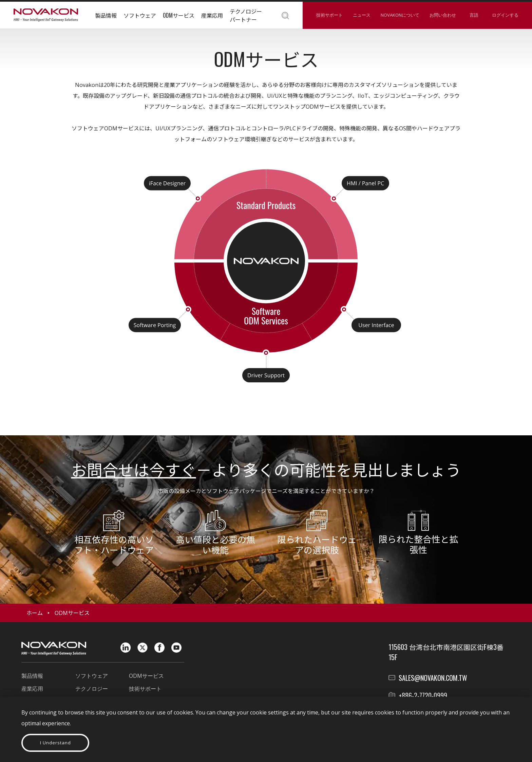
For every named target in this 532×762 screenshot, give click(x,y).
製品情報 (106, 15)
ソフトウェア (140, 15)
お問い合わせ (443, 15)
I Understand (55, 743)
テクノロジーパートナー (246, 15)
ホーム (35, 613)
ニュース (362, 15)
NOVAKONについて (400, 15)
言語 (474, 15)
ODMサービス (179, 15)
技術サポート (329, 15)
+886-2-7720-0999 (423, 695)
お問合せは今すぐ (134, 469)
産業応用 (212, 15)
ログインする (505, 15)
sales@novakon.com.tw (433, 678)
